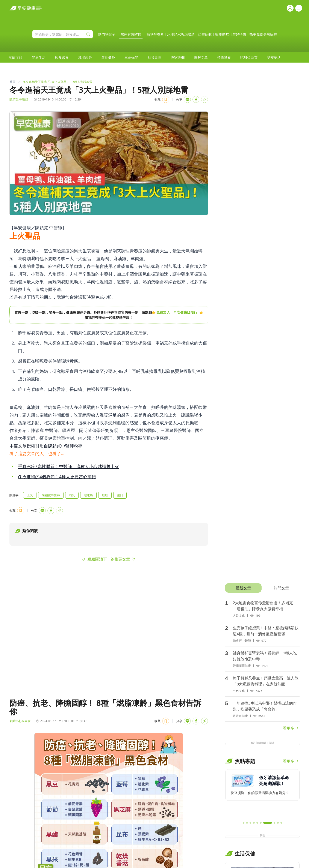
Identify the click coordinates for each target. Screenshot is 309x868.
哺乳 (72, 495)
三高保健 (131, 57)
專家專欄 (178, 57)
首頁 (12, 82)
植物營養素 (155, 34)
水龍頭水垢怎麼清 (181, 34)
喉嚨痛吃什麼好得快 (231, 34)
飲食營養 (62, 57)
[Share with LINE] (187, 99)
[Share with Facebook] (196, 99)
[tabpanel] (262, 664)
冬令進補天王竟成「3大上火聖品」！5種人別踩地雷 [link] (58, 82)
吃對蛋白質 (249, 57)
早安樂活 (274, 57)
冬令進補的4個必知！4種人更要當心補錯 (57, 477)
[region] (109, 315)
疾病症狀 (15, 57)
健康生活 (39, 57)
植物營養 (224, 57)
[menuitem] (15, 57)
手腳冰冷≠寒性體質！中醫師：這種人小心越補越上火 (69, 466)
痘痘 (105, 495)
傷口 (120, 495)
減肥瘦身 (85, 57)
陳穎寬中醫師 (51, 495)
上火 (30, 495)
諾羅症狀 (205, 34)
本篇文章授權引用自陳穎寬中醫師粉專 (46, 446)
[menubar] (145, 57)
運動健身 (108, 57)
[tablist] (262, 588)
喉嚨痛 (88, 495)
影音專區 (154, 57)
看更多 (291, 728)
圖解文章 (201, 57)
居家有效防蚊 (131, 34)
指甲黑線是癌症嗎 (263, 34)
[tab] (243, 588)
